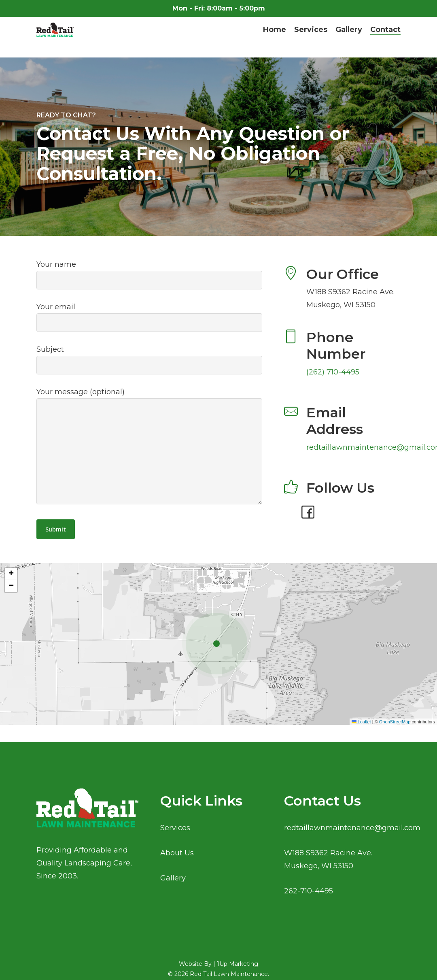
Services (175, 828)
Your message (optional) (149, 448)
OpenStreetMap (395, 722)
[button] (218, 644)
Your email (149, 317)
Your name (149, 275)
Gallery (173, 878)
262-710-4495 (309, 891)
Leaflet (361, 722)
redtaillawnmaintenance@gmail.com (352, 828)
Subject (149, 360)
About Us (177, 853)
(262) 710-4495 (333, 372)
